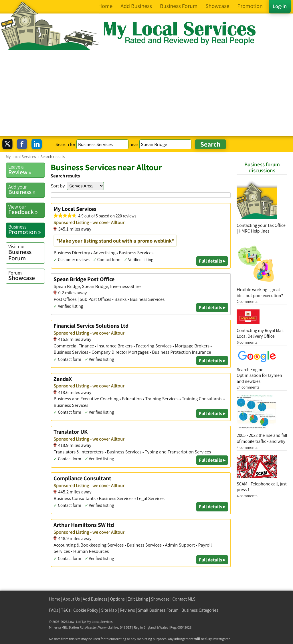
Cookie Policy (86, 610)
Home (55, 599)
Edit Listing (138, 599)
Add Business (95, 599)
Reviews (127, 610)
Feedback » (26, 210)
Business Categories (200, 610)
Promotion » (26, 230)
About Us (71, 599)
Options (117, 599)
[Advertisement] (146, 93)
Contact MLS (184, 599)
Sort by (58, 186)
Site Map (109, 610)
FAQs (54, 610)
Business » (26, 190)
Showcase (26, 276)
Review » (26, 170)
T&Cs (66, 610)
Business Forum (26, 252)
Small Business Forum (158, 610)
